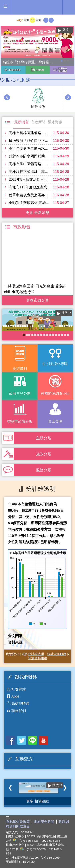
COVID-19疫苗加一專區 (24, 335)
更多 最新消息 (37, 213)
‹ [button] (7, 97)
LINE (32, 740)
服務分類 (44, 470)
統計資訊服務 (57, 654)
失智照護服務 (53, 335)
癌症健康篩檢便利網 (47, 335)
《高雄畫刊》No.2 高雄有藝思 (68, 335)
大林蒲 (50, 335)
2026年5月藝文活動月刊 (28, 179)
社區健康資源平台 (59, 335)
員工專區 (55, 421)
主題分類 (44, 438)
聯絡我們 (19, 711)
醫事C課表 (32, 335)
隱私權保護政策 (18, 822)
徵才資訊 (55, 122)
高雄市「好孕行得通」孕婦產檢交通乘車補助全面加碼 (62, 61)
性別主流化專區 (55, 364)
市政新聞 (38, 122)
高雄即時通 (20, 703)
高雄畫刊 (20, 368)
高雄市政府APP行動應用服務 (27, 335)
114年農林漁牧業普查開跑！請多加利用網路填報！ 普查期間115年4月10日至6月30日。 (65, 61)
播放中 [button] (67, 30)
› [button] (68, 97)
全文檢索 (69, 6)
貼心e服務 (18, 80)
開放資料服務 (38, 658)
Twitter (21, 740)
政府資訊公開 (20, 394)
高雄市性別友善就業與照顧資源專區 (68, 61)
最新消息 (21, 122)
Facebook (10, 740)
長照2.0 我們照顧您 (56, 335)
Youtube (43, 740)
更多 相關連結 (37, 801)
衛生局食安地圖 (62, 335)
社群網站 (19, 689)
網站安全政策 (44, 822)
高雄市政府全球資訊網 (38, 7)
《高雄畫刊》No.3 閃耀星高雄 (29, 335)
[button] (5, 6)
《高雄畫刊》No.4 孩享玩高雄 (38, 335)
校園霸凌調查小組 (55, 394)
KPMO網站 (44, 335)
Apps (15, 696)
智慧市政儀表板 (20, 421)
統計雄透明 (36, 654)
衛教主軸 (65, 335)
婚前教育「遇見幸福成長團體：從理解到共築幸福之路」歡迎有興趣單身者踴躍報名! (41, 335)
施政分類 (44, 454)
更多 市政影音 (37, 299)
